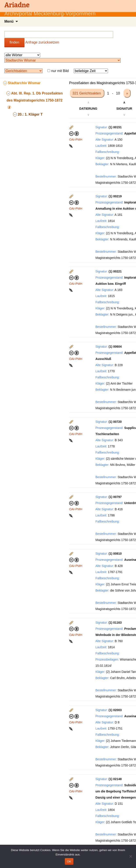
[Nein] (131, 856)
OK (69, 862)
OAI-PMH (76, 140)
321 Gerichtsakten (87, 93)
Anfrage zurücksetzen (42, 42)
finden (14, 42)
